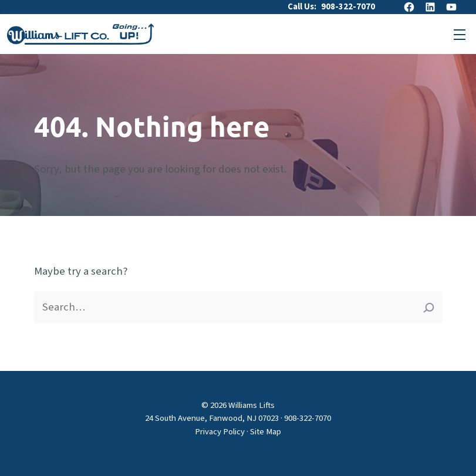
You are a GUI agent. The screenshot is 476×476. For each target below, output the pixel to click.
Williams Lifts (251, 405)
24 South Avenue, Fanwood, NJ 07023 (212, 418)
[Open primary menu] (460, 34)
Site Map (266, 432)
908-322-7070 (348, 7)
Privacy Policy (220, 432)
